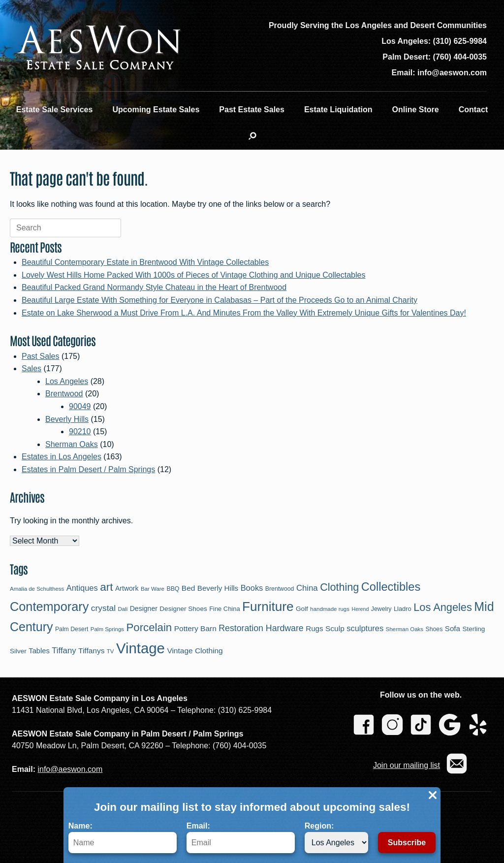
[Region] (336, 843)
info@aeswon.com (70, 769)
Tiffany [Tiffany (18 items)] (64, 651)
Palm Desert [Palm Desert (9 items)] (72, 629)
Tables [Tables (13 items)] (39, 651)
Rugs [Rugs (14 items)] (314, 628)
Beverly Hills (67, 419)
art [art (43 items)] (106, 587)
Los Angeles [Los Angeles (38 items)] (443, 607)
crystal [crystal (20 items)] (103, 608)
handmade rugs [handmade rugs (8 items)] (330, 609)
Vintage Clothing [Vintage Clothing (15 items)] (195, 651)
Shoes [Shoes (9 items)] (434, 629)
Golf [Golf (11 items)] (302, 609)
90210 (80, 431)
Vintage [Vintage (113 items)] (141, 648)
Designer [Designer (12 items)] (144, 608)
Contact (473, 110)
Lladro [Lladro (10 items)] (403, 609)
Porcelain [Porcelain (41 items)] (149, 627)
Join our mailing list (407, 765)
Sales (31, 368)
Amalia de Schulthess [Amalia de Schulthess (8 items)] (37, 589)
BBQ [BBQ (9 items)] (173, 589)
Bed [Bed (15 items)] (189, 588)
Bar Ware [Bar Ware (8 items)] (153, 589)
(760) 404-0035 (460, 57)
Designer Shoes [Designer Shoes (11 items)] (183, 609)
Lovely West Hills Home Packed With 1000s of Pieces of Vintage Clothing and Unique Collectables (193, 275)
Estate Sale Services (55, 110)
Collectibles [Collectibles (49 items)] (391, 587)
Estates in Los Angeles (62, 457)
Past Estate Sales (252, 110)
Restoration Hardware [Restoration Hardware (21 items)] (261, 628)
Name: (123, 837)
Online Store (416, 110)
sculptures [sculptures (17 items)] (365, 628)
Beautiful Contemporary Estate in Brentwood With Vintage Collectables (145, 262)
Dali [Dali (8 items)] (123, 609)
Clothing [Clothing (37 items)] (339, 587)
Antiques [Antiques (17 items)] (82, 588)
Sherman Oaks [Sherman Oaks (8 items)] (405, 629)
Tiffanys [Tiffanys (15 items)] (91, 651)
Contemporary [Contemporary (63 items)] (49, 607)
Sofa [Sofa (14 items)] (453, 628)
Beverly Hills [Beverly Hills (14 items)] (218, 588)
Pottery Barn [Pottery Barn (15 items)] (195, 628)
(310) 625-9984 (460, 41)
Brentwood (64, 394)
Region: (336, 837)
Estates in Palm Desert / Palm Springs (88, 469)
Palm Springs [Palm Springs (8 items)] (107, 629)
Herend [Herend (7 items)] (360, 609)
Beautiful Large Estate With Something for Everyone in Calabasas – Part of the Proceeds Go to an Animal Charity (220, 300)
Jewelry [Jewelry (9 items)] (381, 609)
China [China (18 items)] (307, 588)
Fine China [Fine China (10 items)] (224, 609)
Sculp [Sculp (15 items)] (335, 628)
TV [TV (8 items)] (110, 651)
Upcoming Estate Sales (156, 110)
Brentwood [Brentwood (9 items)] (280, 589)
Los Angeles (67, 381)
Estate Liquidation (338, 110)
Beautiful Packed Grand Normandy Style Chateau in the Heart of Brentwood (154, 287)
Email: (241, 837)
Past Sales (40, 356)
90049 (80, 406)
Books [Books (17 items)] (252, 588)
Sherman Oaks (72, 444)
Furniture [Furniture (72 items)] (268, 607)
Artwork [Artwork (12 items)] (127, 588)
